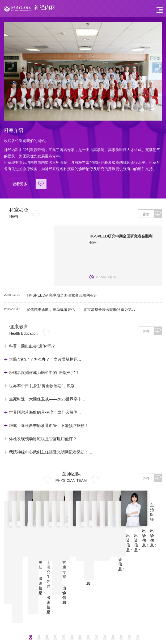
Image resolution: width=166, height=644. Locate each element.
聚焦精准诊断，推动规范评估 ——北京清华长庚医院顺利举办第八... (83, 310)
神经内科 (121, 583)
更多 (152, 214)
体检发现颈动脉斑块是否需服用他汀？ (43, 439)
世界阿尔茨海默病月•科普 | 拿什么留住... (45, 412)
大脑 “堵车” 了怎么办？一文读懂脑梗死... (45, 359)
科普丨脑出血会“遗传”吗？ (32, 346)
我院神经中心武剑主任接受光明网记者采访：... (51, 452)
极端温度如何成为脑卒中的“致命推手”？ (44, 372)
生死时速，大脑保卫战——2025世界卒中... (47, 399)
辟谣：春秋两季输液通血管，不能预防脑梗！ (49, 425)
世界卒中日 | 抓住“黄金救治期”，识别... (44, 386)
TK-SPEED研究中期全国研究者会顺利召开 (62, 295)
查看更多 (29, 184)
